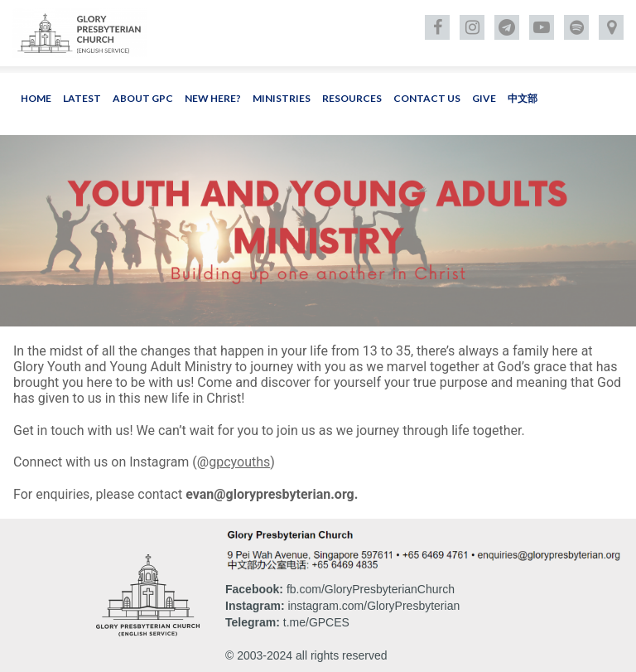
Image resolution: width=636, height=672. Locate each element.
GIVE (484, 98)
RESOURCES (352, 98)
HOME (36, 98)
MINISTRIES (282, 98)
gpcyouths (239, 462)
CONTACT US (427, 98)
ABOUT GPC (143, 98)
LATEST (82, 98)
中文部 (523, 98)
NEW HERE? (213, 98)
